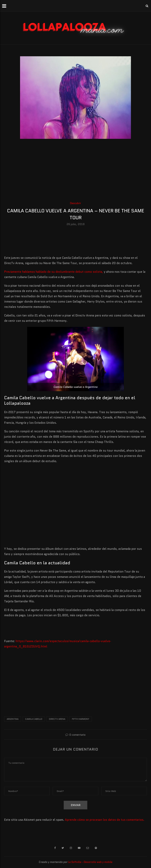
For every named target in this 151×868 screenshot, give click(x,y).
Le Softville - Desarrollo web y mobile (90, 862)
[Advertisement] (75, 171)
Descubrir (75, 203)
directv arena (57, 719)
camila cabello (34, 719)
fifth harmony (81, 719)
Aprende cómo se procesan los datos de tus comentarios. (105, 820)
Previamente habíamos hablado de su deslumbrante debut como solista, (54, 272)
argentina (13, 719)
